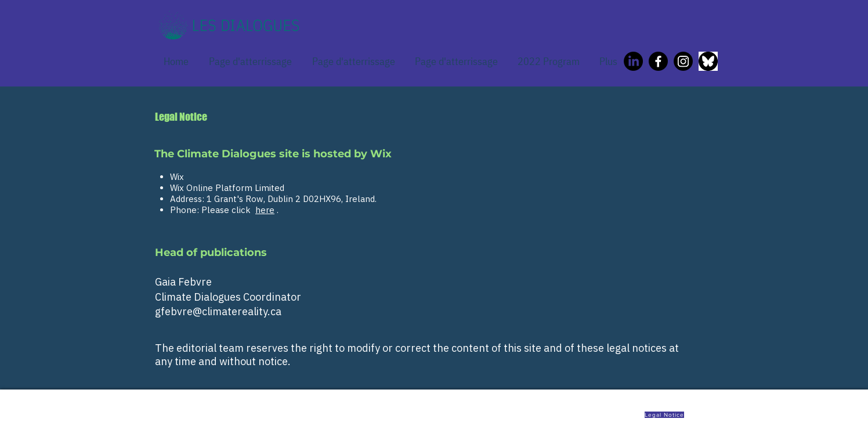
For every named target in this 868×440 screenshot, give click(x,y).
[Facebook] (658, 61)
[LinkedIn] (633, 61)
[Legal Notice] (666, 414)
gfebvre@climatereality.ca (218, 311)
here (265, 210)
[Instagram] (683, 61)
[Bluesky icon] (708, 61)
